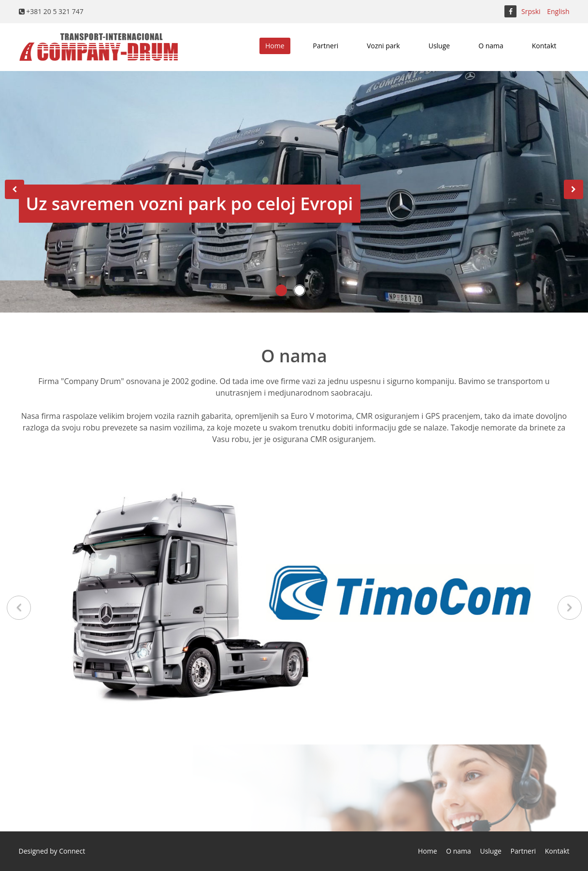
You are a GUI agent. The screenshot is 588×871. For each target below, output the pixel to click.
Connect (72, 851)
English (558, 11)
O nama (491, 46)
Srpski (531, 11)
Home (275, 46)
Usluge (439, 46)
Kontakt (544, 46)
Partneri (326, 46)
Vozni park (383, 46)
